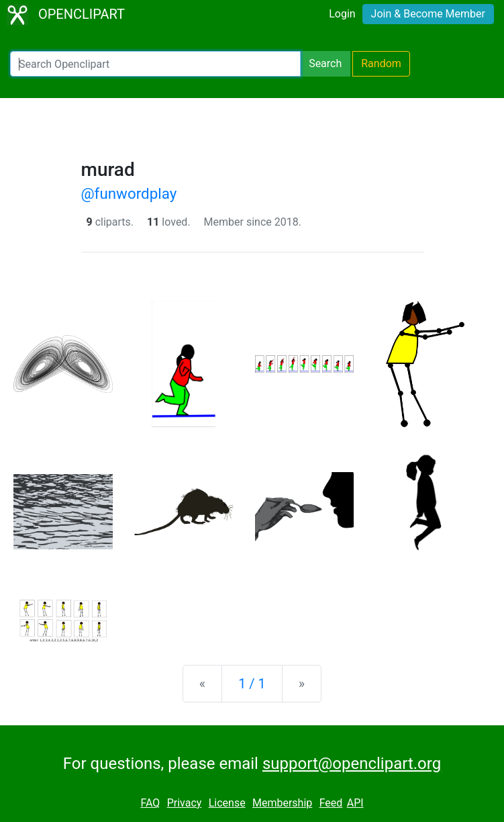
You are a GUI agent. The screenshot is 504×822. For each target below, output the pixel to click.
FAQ (150, 803)
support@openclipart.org (352, 764)
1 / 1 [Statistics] (252, 684)
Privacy (185, 803)
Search (325, 63)
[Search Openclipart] (155, 64)
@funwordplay (129, 193)
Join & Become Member (428, 14)
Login (342, 14)
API (355, 803)
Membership (282, 803)
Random (381, 63)
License (227, 803)
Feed (331, 803)
